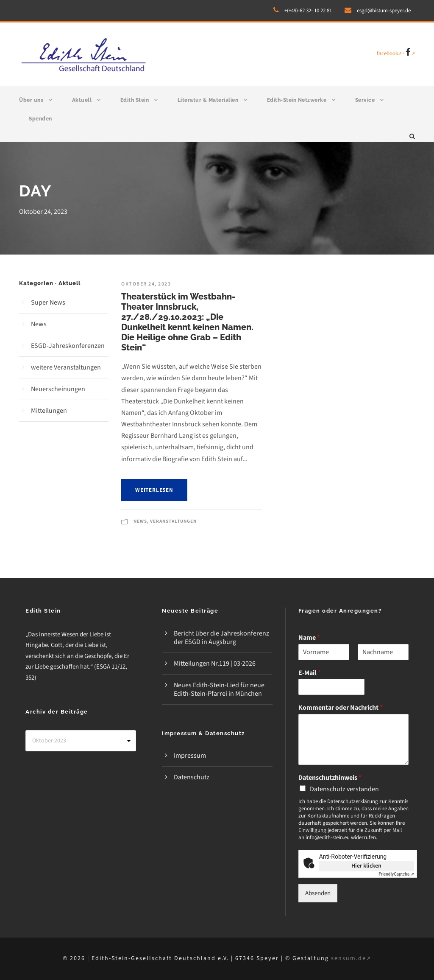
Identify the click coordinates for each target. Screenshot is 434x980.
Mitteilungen (49, 411)
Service (365, 100)
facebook (389, 53)
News (140, 521)
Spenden (40, 119)
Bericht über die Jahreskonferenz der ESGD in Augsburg (221, 638)
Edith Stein (135, 100)
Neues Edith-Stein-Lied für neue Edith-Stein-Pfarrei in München (219, 689)
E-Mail (310, 673)
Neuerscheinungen (58, 389)
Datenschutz (192, 777)
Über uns (31, 100)
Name (309, 638)
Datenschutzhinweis (330, 778)
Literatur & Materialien (208, 100)
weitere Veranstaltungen (66, 367)
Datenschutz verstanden (344, 789)
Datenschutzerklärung (353, 801)
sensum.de (351, 958)
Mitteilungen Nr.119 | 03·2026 (215, 664)
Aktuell (82, 100)
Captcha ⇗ (396, 874)
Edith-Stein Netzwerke (297, 100)
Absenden (318, 893)
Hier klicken (366, 866)
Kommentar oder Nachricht (341, 708)
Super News (48, 302)
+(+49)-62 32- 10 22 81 (308, 11)
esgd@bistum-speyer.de (384, 11)
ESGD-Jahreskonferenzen (68, 346)
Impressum (190, 756)
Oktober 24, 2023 (146, 284)
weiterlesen (154, 490)
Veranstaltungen (173, 521)
